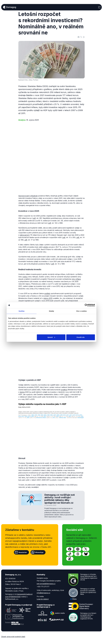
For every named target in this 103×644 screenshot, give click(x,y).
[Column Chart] (51, 348)
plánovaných (25, 235)
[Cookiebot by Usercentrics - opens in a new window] (86, 305)
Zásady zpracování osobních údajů (13, 637)
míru (74, 279)
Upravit (51, 337)
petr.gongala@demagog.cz (46, 584)
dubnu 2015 (48, 298)
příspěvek (34, 196)
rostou (25, 277)
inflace (78, 279)
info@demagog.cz (43, 593)
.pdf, (78, 237)
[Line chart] (51, 428)
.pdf (34, 218)
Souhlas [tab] (22, 311)
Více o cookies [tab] (81, 311)
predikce (64, 390)
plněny (46, 247)
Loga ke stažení (43, 599)
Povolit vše (81, 337)
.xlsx (66, 394)
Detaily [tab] (51, 311)
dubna (22, 392)
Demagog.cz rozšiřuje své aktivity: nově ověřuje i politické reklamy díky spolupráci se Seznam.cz (60, 499)
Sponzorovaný (24, 196)
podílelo (47, 293)
